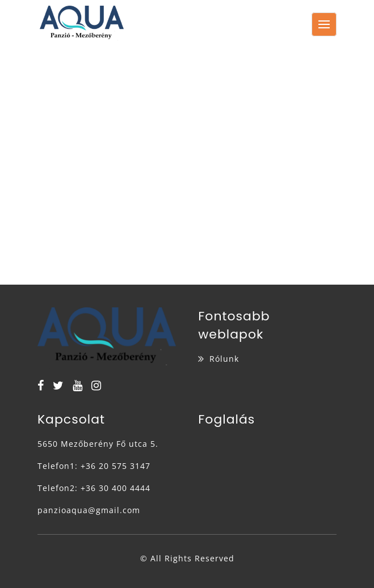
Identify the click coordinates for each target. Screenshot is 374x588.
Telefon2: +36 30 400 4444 (94, 488)
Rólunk (224, 359)
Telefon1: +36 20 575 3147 (94, 466)
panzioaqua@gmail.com (89, 510)
